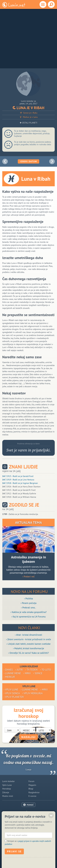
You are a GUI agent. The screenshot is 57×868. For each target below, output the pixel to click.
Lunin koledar (9, 781)
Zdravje (6, 792)
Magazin (32, 785)
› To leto (46, 670)
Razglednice (34, 792)
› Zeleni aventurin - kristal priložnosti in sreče (28, 639)
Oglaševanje (28, 815)
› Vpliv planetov (14, 697)
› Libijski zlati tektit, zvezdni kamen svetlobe (28, 644)
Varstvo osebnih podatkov (44, 857)
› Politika (29, 598)
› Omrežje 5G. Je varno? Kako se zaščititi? (28, 653)
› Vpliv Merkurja (33, 693)
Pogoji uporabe (28, 819)
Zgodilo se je (24, 505)
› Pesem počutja (28, 603)
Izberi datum (28, 161)
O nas (29, 812)
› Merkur (9, 677)
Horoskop (7, 789)
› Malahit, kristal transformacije (29, 648)
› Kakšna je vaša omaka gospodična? (29, 612)
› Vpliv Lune (11, 690)
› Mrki (27, 673)
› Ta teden (32, 670)
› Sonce (38, 673)
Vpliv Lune (7, 785)
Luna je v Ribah (28, 108)
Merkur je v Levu (28, 117)
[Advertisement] (28, 39)
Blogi (31, 789)
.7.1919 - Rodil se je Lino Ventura (18, 480)
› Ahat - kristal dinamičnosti (28, 635)
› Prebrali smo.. (28, 607)
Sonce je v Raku (28, 113)
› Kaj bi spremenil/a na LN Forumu (29, 617)
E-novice (32, 796)
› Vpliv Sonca (12, 693)
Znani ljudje (23, 467)
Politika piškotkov (25, 857)
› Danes (8, 670)
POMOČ (30, 805)
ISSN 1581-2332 (9, 857)
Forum (31, 781)
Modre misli (8, 796)
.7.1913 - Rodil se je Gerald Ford (18, 476)
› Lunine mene (12, 673)
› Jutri (19, 670)
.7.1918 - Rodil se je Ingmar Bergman (20, 483)
